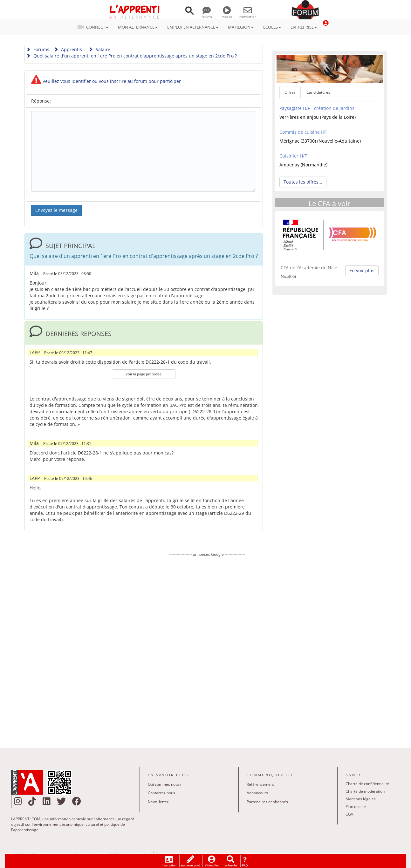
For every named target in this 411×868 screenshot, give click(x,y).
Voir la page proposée (144, 374)
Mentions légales (361, 799)
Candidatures (318, 92)
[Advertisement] (207, 648)
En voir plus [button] (362, 270)
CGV (349, 814)
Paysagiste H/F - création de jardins (317, 108)
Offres (290, 92)
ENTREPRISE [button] (304, 27)
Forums (38, 49)
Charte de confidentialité (367, 784)
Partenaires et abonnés (267, 802)
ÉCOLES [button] (272, 27)
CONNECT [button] (95, 27)
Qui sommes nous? (164, 784)
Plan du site (356, 807)
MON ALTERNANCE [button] (138, 27)
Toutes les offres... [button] (303, 182)
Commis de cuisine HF (303, 132)
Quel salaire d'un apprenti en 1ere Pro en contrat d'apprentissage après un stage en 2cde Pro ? (131, 56)
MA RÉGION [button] (241, 27)
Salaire (99, 49)
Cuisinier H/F (293, 156)
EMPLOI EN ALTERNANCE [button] (193, 27)
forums (207, 14)
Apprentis (68, 49)
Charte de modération (365, 791)
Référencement (260, 784)
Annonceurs (257, 793)
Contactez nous (161, 793)
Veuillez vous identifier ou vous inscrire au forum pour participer (106, 81)
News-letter (158, 802)
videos (227, 14)
